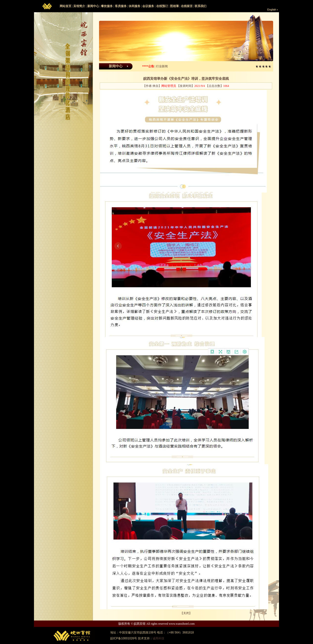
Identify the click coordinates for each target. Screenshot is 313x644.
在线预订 (162, 6)
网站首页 (66, 6)
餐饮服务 (107, 6)
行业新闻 (162, 66)
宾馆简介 (79, 6)
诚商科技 (158, 638)
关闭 (186, 613)
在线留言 (187, 6)
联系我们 (201, 6)
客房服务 (121, 6)
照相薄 (174, 6)
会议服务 (148, 6)
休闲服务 (134, 6)
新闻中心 (93, 6)
